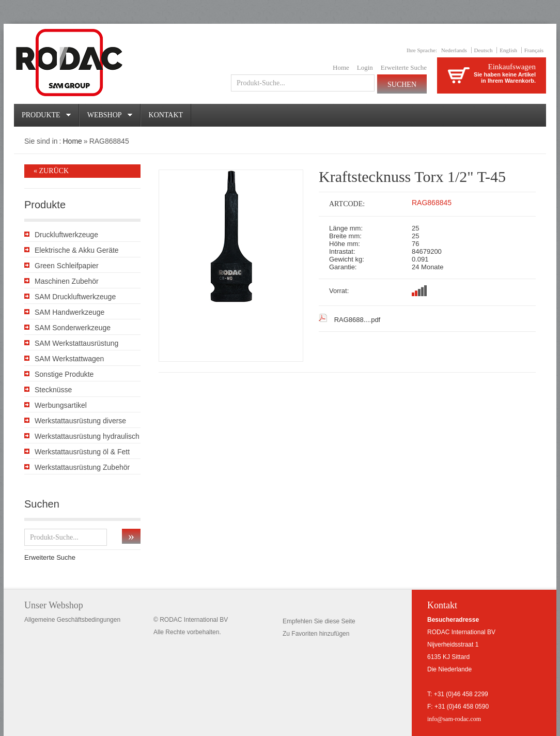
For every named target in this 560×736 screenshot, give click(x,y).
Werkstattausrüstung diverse (80, 421)
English (508, 50)
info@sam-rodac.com (454, 719)
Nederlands (454, 50)
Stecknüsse (53, 390)
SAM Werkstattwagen (69, 359)
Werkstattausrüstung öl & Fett (82, 452)
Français (534, 50)
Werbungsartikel (61, 405)
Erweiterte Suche (404, 67)
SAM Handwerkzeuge (69, 312)
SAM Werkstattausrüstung (76, 343)
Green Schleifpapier (67, 266)
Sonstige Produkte (64, 374)
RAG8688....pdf (357, 320)
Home (341, 67)
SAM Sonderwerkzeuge (73, 328)
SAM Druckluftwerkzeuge (75, 297)
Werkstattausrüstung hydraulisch (87, 436)
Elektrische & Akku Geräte (77, 250)
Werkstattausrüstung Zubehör (82, 467)
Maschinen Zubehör (67, 281)
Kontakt (166, 115)
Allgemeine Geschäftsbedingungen (72, 620)
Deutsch (484, 50)
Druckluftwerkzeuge (66, 235)
